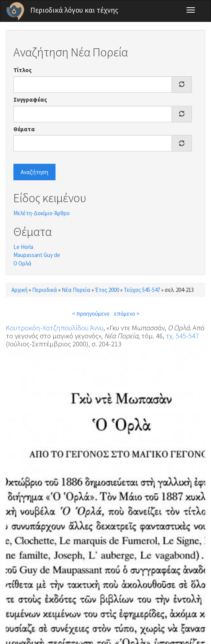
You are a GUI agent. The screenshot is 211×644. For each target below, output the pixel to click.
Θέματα (24, 129)
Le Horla (23, 247)
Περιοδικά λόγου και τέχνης (74, 10)
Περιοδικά (45, 290)
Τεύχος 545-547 (142, 290)
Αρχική (20, 290)
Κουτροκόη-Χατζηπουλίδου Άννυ (55, 328)
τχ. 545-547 (182, 336)
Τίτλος (23, 70)
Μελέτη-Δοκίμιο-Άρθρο (42, 213)
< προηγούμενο (91, 314)
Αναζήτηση (34, 172)
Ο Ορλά (22, 263)
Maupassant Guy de (37, 255)
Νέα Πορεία (76, 290)
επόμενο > (127, 314)
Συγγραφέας (30, 100)
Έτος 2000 (107, 290)
